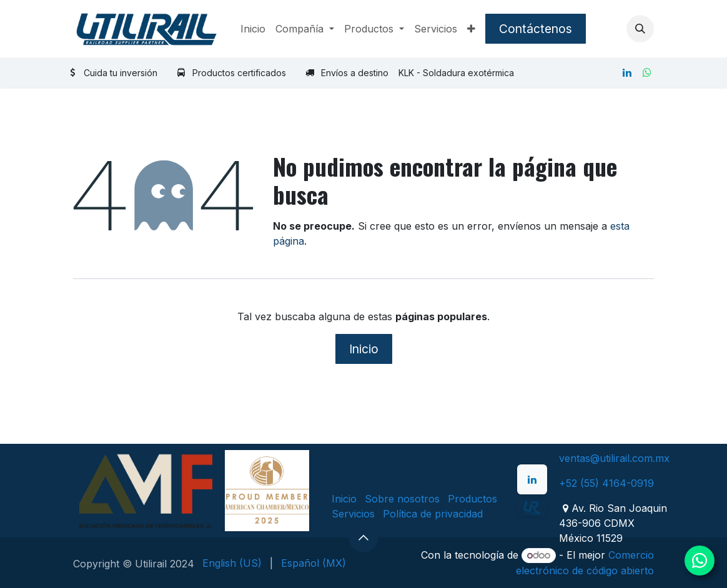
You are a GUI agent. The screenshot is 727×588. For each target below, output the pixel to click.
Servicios (353, 514)
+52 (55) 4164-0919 (606, 483)
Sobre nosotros (402, 499)
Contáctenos (536, 29)
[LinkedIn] (627, 72)
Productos (472, 499)
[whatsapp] (647, 72)
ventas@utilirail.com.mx (614, 458)
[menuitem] (253, 29)
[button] (640, 29)
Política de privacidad (433, 514)
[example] (532, 508)
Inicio (364, 349)
